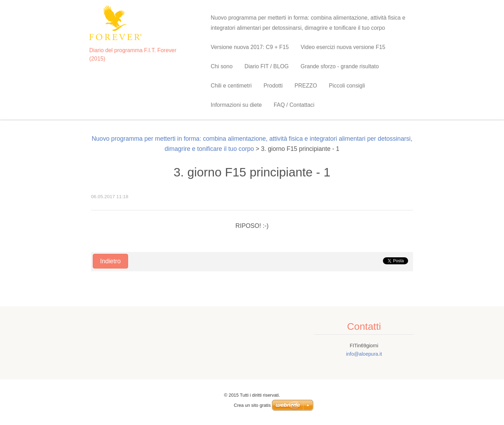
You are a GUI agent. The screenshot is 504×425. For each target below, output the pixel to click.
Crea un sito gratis (252, 405)
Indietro (110, 261)
